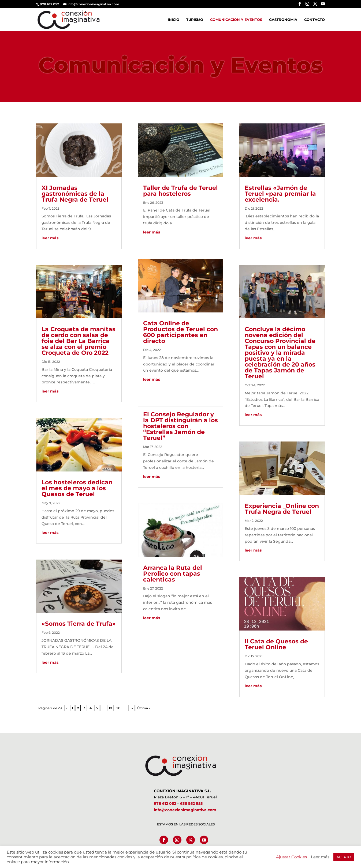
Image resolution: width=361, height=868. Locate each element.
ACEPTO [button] (344, 857)
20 (118, 708)
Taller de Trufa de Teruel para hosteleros (180, 191)
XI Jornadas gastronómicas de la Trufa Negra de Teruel (75, 194)
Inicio (174, 20)
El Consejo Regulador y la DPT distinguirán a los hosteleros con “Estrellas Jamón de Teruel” (180, 426)
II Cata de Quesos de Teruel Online (276, 644)
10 (110, 708)
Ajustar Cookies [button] (291, 857)
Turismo (195, 20)
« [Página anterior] (67, 708)
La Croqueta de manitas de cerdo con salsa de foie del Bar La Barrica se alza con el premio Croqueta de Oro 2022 (79, 341)
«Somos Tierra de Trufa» (79, 624)
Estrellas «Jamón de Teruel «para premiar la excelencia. (280, 194)
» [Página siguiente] (132, 708)
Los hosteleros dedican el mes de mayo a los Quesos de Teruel (77, 488)
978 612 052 (165, 803)
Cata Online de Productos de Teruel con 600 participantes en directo (180, 332)
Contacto (315, 20)
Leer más (320, 857)
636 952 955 (191, 803)
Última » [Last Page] (144, 708)
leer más (50, 238)
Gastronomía (283, 20)
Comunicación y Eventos (236, 20)
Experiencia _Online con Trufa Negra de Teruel (282, 509)
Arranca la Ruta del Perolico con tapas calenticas (173, 574)
